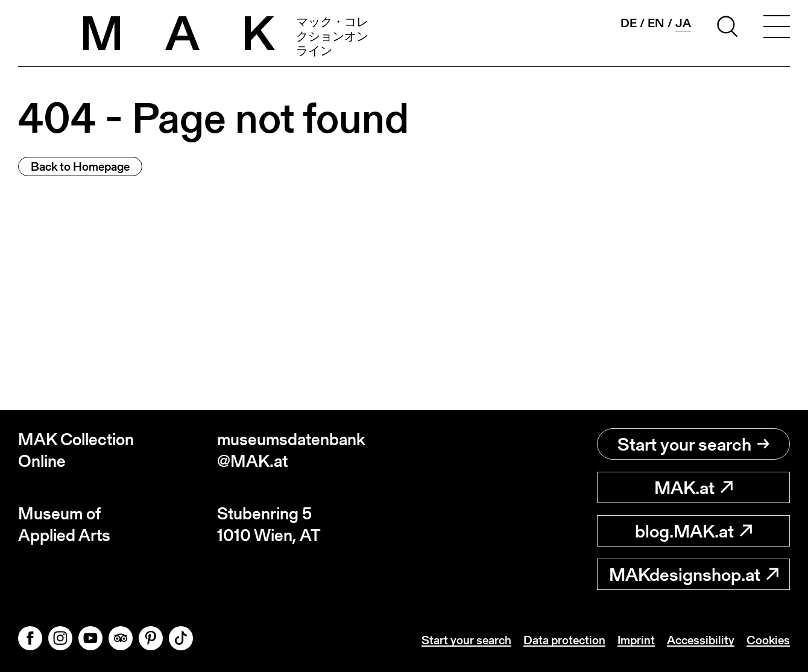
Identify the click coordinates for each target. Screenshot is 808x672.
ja (683, 23)
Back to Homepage (80, 166)
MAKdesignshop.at (694, 574)
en (656, 23)
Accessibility (701, 640)
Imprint (636, 640)
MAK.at (693, 487)
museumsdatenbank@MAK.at (291, 450)
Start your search (693, 444)
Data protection (564, 640)
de (629, 23)
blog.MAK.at (693, 531)
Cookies (768, 640)
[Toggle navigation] (777, 28)
